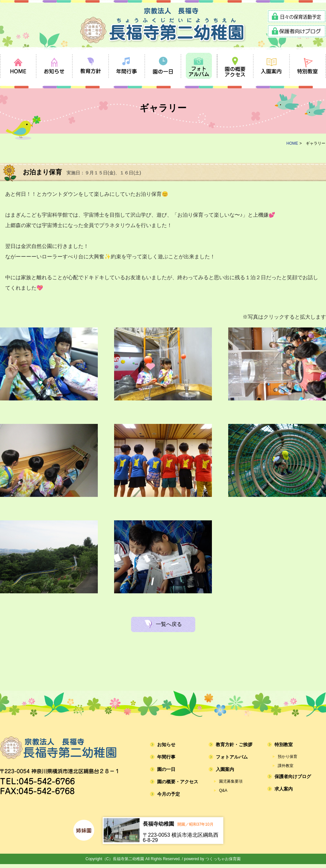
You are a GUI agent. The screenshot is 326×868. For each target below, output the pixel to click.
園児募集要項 (231, 781)
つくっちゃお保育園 (223, 859)
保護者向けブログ (293, 776)
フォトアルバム (232, 757)
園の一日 (166, 769)
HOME (292, 143)
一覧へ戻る (169, 624)
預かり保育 (288, 757)
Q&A (223, 790)
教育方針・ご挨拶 (234, 745)
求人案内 (284, 789)
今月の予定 (169, 794)
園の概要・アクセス (178, 782)
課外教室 (286, 766)
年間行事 (166, 757)
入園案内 (225, 769)
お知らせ (166, 745)
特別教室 (284, 745)
